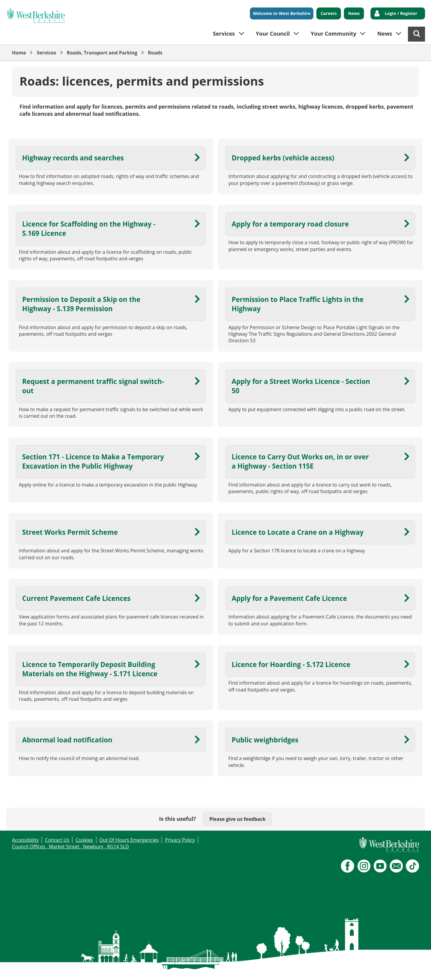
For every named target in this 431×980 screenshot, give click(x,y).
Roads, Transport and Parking (102, 53)
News (354, 13)
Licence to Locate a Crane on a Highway (298, 532)
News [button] (385, 34)
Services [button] (224, 34)
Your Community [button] (333, 34)
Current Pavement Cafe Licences (76, 598)
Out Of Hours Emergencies (129, 840)
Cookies (84, 840)
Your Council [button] (273, 34)
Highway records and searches (73, 158)
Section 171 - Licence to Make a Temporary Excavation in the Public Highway (93, 461)
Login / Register (401, 13)
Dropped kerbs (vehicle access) (283, 158)
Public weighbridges (265, 740)
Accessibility (25, 840)
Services (47, 53)
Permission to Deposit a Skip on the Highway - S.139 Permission (81, 304)
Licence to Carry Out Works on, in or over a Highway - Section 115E (300, 461)
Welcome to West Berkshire (282, 13)
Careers (329, 13)
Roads (155, 53)
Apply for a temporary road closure (290, 224)
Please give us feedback (237, 819)
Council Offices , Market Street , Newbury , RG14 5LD (70, 847)
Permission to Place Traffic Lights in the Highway (298, 304)
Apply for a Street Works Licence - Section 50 (301, 386)
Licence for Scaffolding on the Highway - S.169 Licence (89, 229)
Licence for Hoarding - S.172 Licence (291, 664)
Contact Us (57, 840)
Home (19, 53)
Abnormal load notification (67, 740)
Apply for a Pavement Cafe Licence (289, 598)
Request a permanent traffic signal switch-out (93, 386)
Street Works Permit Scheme (70, 532)
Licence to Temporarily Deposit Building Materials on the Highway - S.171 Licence (90, 669)
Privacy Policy (180, 840)
